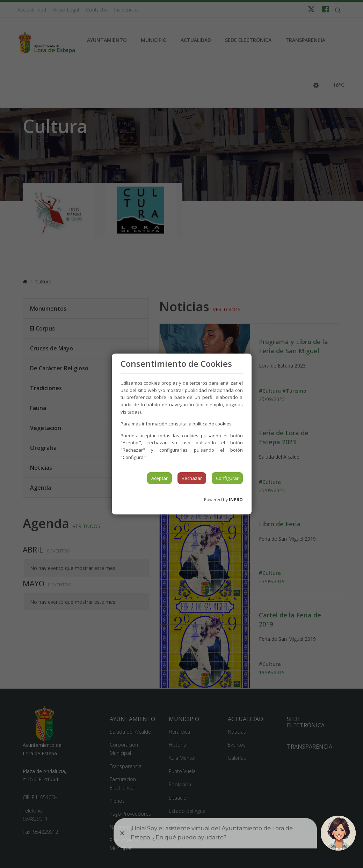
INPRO (236, 500)
